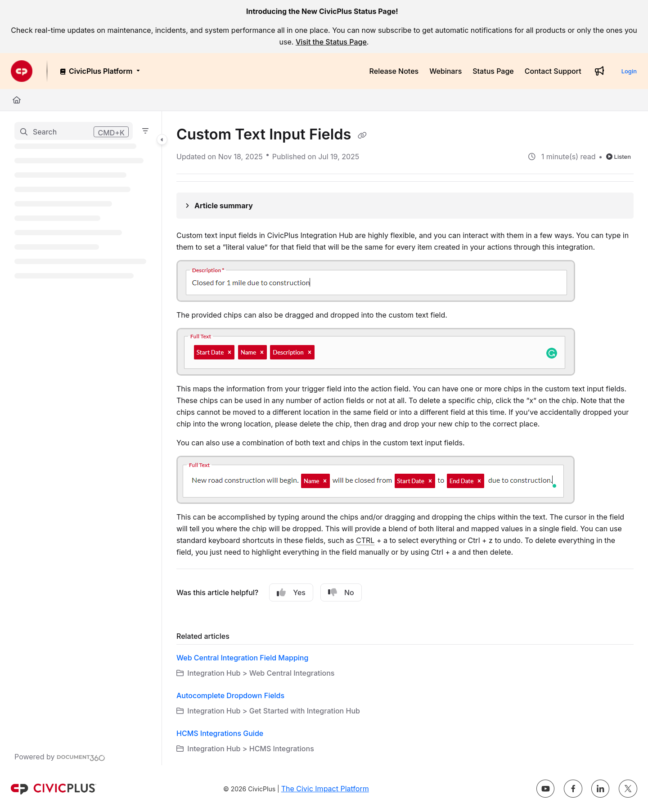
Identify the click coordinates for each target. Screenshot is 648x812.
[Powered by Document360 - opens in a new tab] (60, 757)
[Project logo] (22, 71)
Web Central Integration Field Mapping (242, 658)
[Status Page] (493, 71)
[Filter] (145, 131)
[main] (405, 438)
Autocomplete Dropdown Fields (230, 695)
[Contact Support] (553, 71)
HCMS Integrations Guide (220, 733)
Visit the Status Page (331, 42)
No (341, 592)
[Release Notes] (394, 71)
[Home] (17, 100)
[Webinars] (445, 71)
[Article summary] (405, 206)
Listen (619, 157)
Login (629, 71)
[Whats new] (599, 71)
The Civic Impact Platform (325, 789)
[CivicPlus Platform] (99, 71)
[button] (74, 131)
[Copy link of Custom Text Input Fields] (362, 135)
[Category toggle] (162, 139)
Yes (291, 592)
